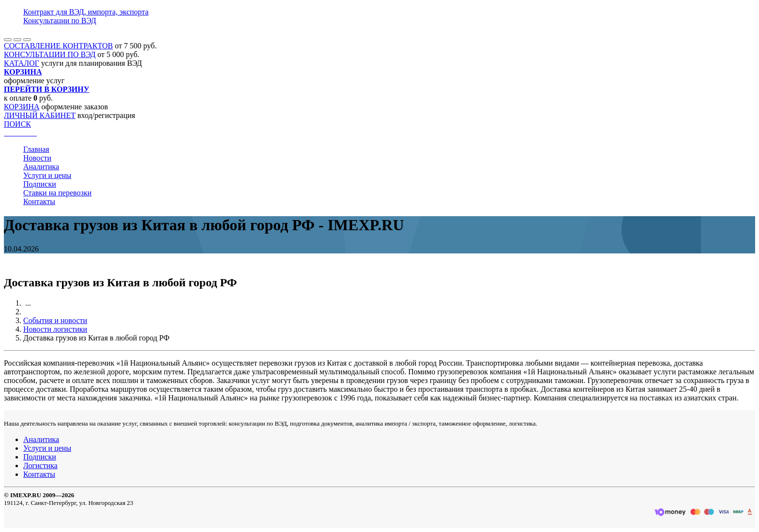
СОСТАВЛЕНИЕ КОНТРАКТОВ (58, 46)
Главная (36, 149)
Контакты (39, 201)
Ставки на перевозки (57, 193)
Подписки (40, 184)
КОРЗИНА (22, 107)
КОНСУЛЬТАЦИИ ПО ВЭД (50, 54)
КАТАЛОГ (22, 63)
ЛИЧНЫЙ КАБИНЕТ (40, 115)
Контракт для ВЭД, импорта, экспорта (86, 12)
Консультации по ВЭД (60, 21)
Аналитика (41, 167)
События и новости (55, 320)
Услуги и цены (47, 175)
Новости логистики (55, 329)
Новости (37, 158)
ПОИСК (17, 124)
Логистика (40, 465)
